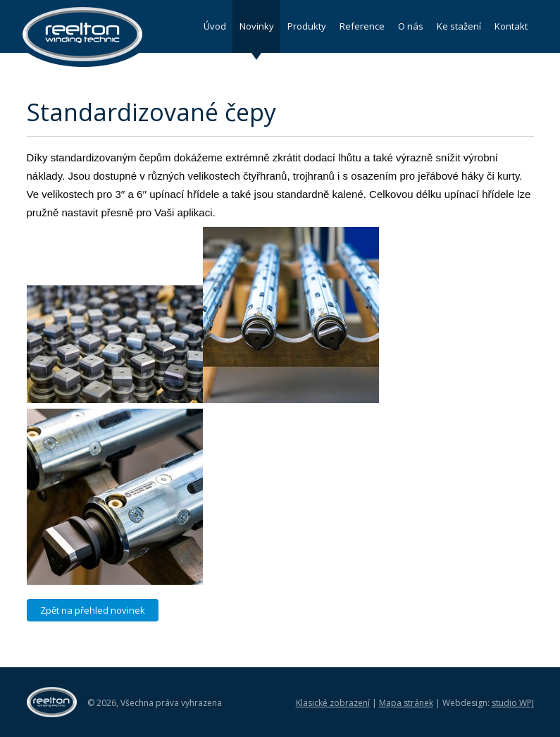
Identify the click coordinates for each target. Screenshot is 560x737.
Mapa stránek (406, 703)
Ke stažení (459, 26)
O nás (411, 26)
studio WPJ (513, 703)
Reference (362, 26)
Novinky (257, 26)
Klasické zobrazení (333, 703)
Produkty (307, 26)
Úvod (215, 26)
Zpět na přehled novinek (93, 610)
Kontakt (511, 26)
